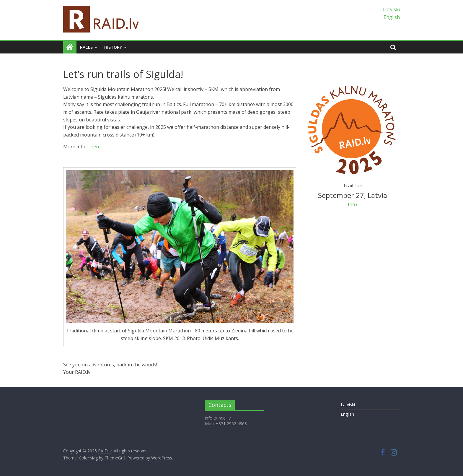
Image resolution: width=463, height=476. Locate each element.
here (96, 147)
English (392, 17)
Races (86, 47)
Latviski (391, 9)
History (113, 47)
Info (352, 204)
